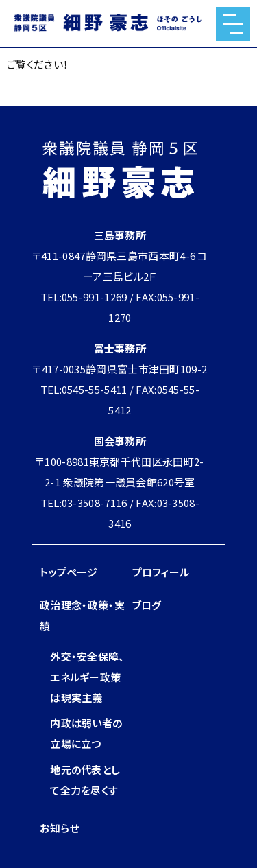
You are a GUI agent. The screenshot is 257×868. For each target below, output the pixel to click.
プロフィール (161, 572)
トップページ (69, 572)
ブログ (147, 605)
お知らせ (59, 828)
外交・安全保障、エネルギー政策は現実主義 (87, 677)
